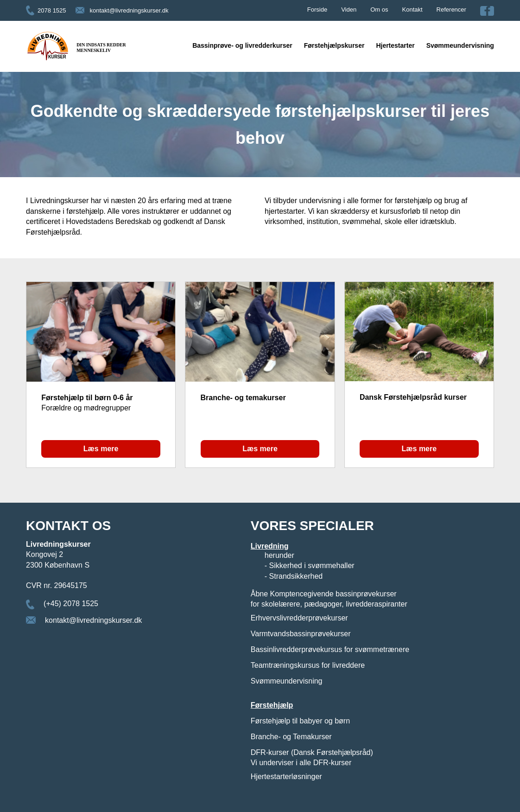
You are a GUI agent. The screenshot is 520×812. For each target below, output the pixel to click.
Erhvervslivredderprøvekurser (299, 618)
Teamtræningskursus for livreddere (308, 665)
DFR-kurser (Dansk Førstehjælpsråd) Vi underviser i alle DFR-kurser (312, 758)
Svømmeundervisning (460, 45)
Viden (349, 10)
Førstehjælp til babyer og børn (300, 721)
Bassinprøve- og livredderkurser (242, 45)
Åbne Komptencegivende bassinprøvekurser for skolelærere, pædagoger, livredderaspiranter (329, 599)
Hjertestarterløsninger (286, 777)
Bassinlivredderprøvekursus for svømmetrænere (330, 649)
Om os (379, 10)
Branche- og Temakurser (291, 737)
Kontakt (412, 10)
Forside (317, 10)
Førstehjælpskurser (334, 45)
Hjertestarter (395, 45)
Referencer (451, 10)
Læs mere (101, 449)
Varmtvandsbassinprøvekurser (301, 634)
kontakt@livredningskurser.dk (129, 10)
